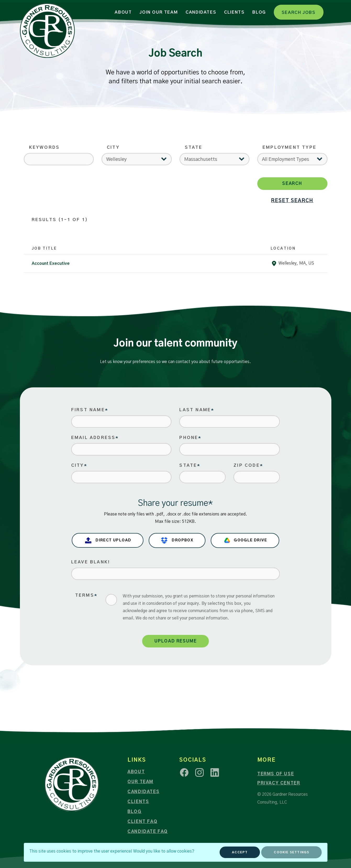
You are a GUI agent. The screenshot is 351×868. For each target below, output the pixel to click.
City (113, 147)
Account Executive (51, 263)
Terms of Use (276, 774)
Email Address (95, 438)
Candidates (201, 12)
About (123, 12)
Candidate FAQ (148, 832)
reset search (292, 201)
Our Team (140, 782)
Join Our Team (159, 12)
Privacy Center (279, 783)
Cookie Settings (291, 852)
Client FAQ (142, 822)
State (194, 147)
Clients (234, 12)
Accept (240, 852)
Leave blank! (91, 562)
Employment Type (289, 147)
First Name (90, 410)
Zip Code (248, 465)
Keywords (44, 147)
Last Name (197, 410)
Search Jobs (299, 13)
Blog (259, 12)
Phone (190, 438)
